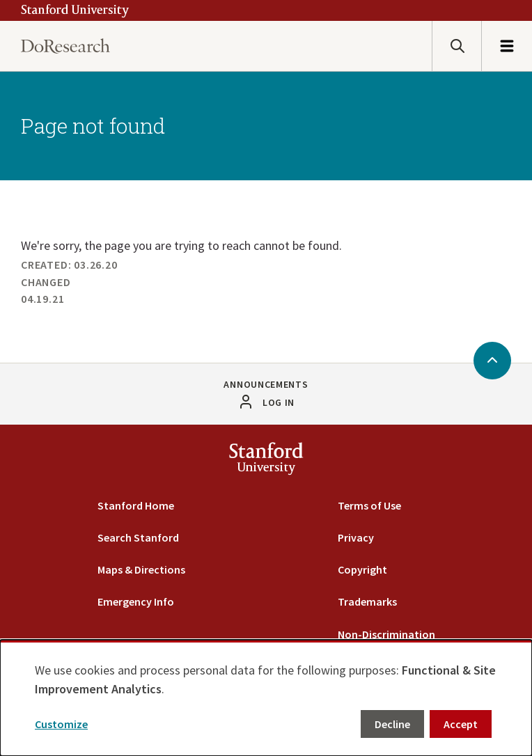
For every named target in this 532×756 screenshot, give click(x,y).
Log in (279, 402)
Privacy (356, 537)
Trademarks (367, 601)
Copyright (362, 569)
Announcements (266, 384)
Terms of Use (369, 505)
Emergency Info (136, 601)
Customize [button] (61, 724)
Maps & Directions (141, 569)
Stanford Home (136, 505)
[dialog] (266, 698)
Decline (392, 724)
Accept (461, 724)
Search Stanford (138, 537)
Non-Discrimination (386, 634)
